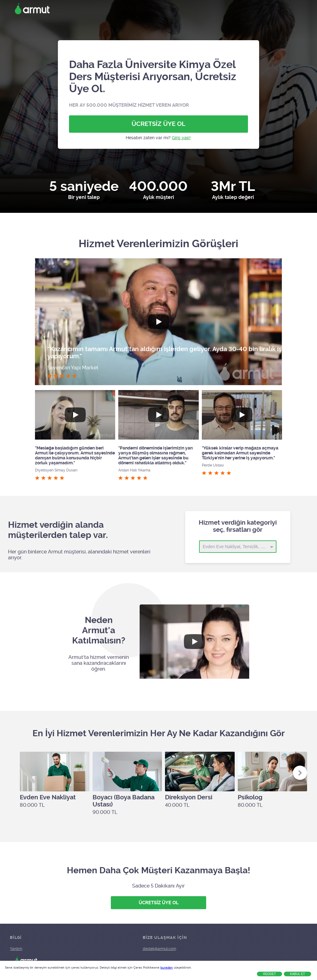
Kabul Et (297, 974)
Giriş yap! (181, 138)
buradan (167, 967)
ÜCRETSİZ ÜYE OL (158, 124)
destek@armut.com (159, 949)
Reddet (269, 974)
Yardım (16, 949)
